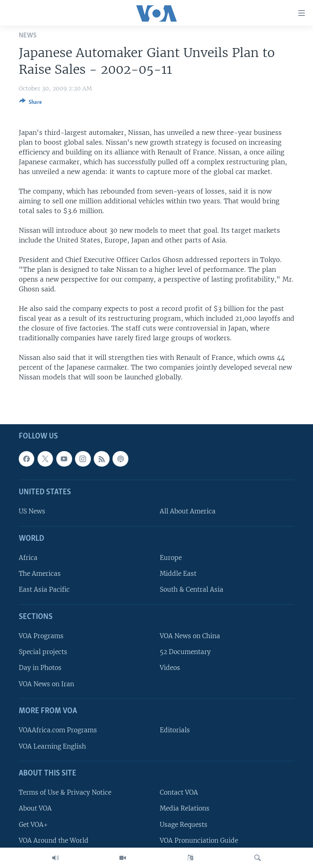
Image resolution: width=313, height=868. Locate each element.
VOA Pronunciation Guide (199, 840)
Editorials (175, 730)
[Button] (31, 104)
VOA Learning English (52, 746)
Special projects (43, 652)
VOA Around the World (54, 840)
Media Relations (185, 809)
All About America (188, 512)
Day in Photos (40, 668)
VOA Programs (41, 636)
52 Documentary (185, 652)
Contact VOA (179, 792)
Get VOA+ (33, 825)
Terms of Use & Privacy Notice (65, 792)
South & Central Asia (192, 590)
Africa (28, 558)
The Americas (40, 574)
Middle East (178, 574)
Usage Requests (184, 825)
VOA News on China (190, 636)
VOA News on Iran (46, 684)
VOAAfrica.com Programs (58, 730)
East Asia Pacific (44, 590)
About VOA (35, 809)
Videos (170, 668)
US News (32, 512)
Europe (171, 558)
